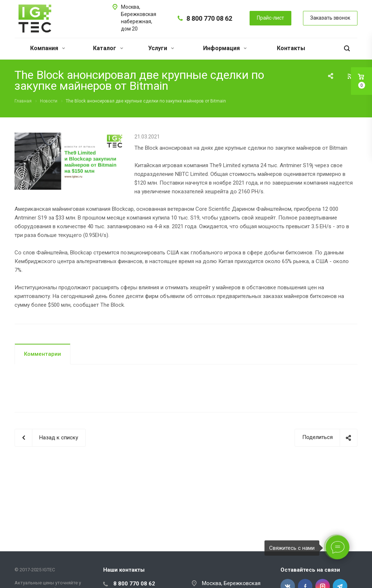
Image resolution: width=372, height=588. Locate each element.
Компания (48, 48)
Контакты (291, 48)
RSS (350, 76)
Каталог (108, 48)
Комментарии (43, 354)
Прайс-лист (270, 18)
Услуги (161, 48)
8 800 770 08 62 (209, 18)
